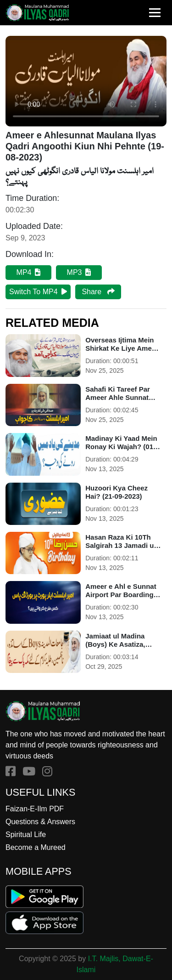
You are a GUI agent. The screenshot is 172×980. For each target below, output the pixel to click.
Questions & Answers (40, 822)
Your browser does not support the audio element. (86, 81)
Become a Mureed (36, 847)
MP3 (79, 272)
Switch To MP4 (38, 292)
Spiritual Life (26, 835)
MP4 (29, 272)
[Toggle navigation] (155, 13)
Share (98, 292)
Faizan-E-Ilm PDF (35, 809)
